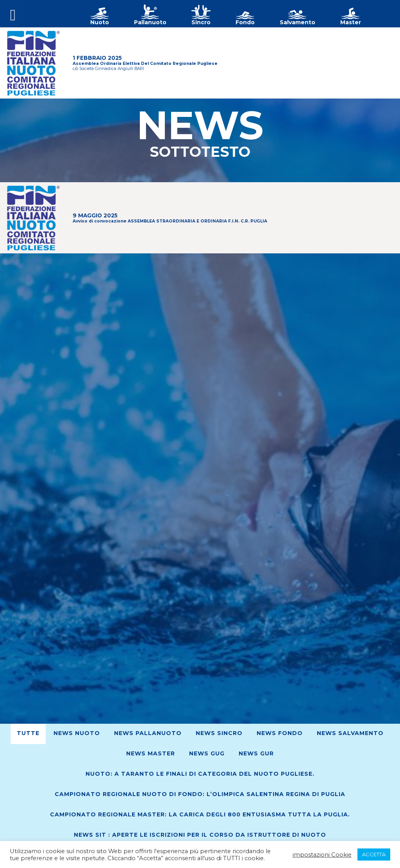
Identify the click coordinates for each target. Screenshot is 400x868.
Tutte (28, 733)
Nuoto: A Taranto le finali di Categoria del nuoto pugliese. (200, 774)
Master (351, 22)
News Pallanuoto (148, 733)
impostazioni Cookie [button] (322, 855)
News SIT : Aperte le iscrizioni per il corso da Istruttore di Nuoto (200, 835)
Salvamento (297, 22)
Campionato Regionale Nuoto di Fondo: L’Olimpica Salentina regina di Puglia (200, 794)
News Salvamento (350, 733)
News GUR (256, 753)
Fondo (245, 22)
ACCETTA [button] (374, 854)
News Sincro (219, 733)
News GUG (207, 753)
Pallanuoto (150, 22)
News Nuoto (77, 733)
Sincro (201, 22)
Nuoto (100, 22)
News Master (151, 753)
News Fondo (280, 733)
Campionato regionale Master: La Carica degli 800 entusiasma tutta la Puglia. (200, 814)
